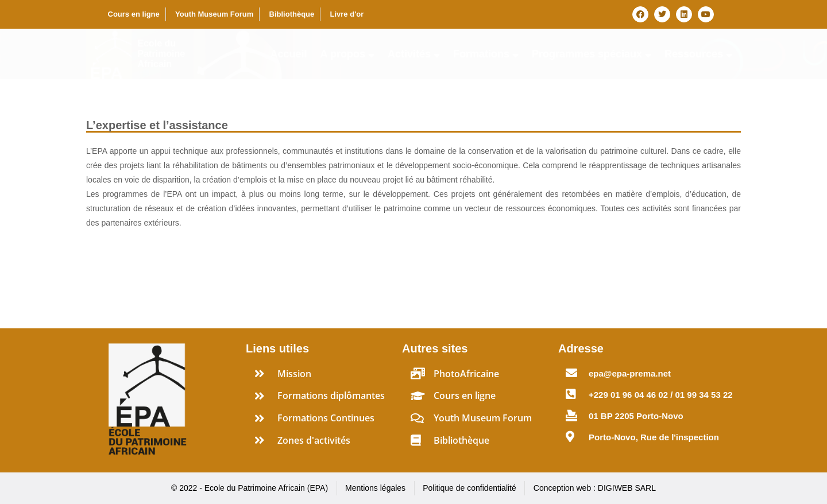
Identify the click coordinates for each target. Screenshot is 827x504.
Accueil (289, 54)
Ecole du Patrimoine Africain (161, 54)
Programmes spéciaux (592, 54)
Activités (414, 54)
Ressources (698, 54)
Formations (486, 54)
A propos (347, 54)
